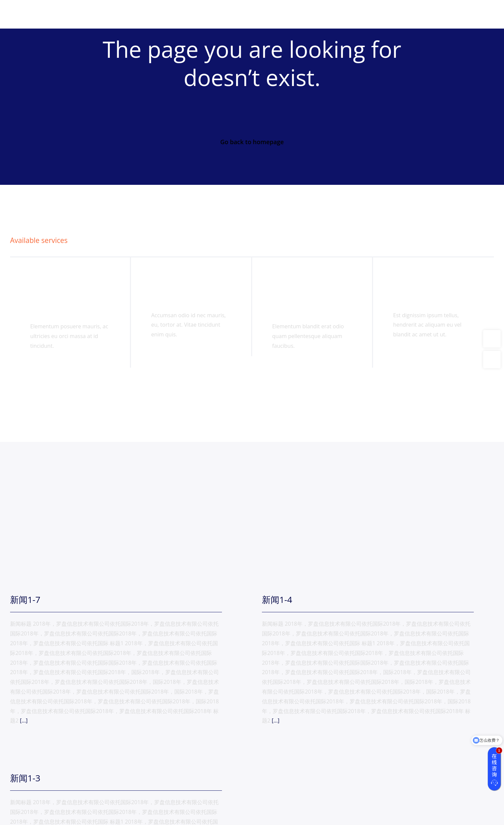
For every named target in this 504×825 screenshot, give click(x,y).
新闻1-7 (25, 600)
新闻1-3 (25, 778)
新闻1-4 (277, 600)
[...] (23, 720)
